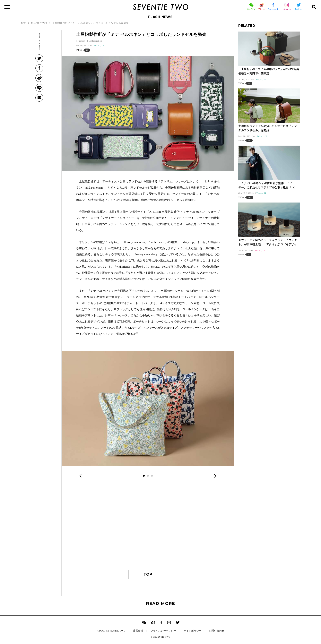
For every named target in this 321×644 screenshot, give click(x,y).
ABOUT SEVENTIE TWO (111, 631)
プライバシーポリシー (163, 631)
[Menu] (7, 7)
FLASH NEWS (160, 17)
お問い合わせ (217, 631)
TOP (148, 574)
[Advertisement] (148, 527)
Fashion (81, 41)
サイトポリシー (193, 631)
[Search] (314, 7)
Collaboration (95, 41)
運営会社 (138, 631)
